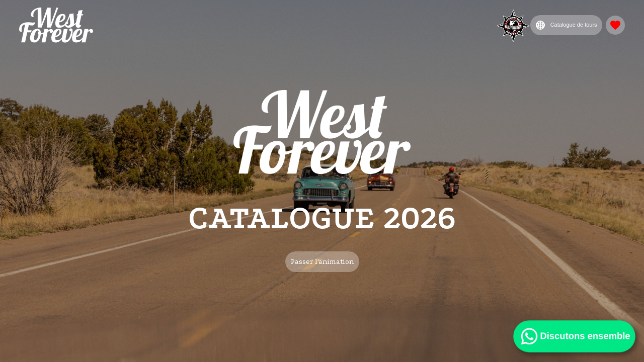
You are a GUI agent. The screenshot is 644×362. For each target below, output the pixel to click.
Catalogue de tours (566, 25)
